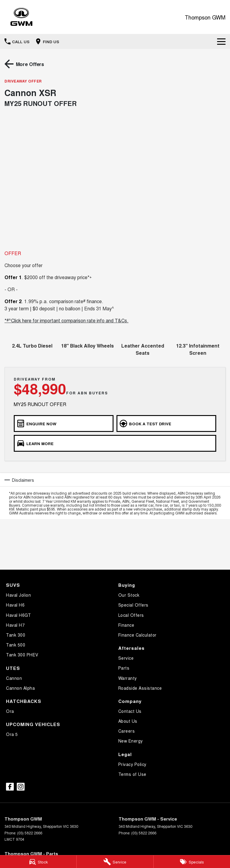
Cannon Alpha (20, 688)
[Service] (115, 862)
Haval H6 (15, 605)
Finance (126, 625)
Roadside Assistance (140, 688)
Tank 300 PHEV (22, 655)
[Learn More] (115, 443)
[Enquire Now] (64, 423)
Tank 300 (16, 635)
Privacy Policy (132, 764)
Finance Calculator (137, 635)
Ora (10, 711)
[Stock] (38, 862)
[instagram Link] (21, 787)
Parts (124, 668)
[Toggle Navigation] (221, 41)
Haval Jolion (18, 595)
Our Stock (129, 595)
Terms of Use (132, 774)
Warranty (128, 678)
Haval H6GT (18, 615)
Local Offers (131, 615)
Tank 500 (16, 645)
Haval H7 (15, 625)
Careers (127, 731)
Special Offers (133, 605)
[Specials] (192, 862)
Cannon (14, 678)
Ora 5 (12, 734)
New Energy (131, 741)
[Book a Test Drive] (166, 423)
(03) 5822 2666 (30, 833)
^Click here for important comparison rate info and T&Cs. (69, 320)
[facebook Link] (10, 787)
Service (126, 658)
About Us (128, 721)
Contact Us (130, 711)
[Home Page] (21, 17)
